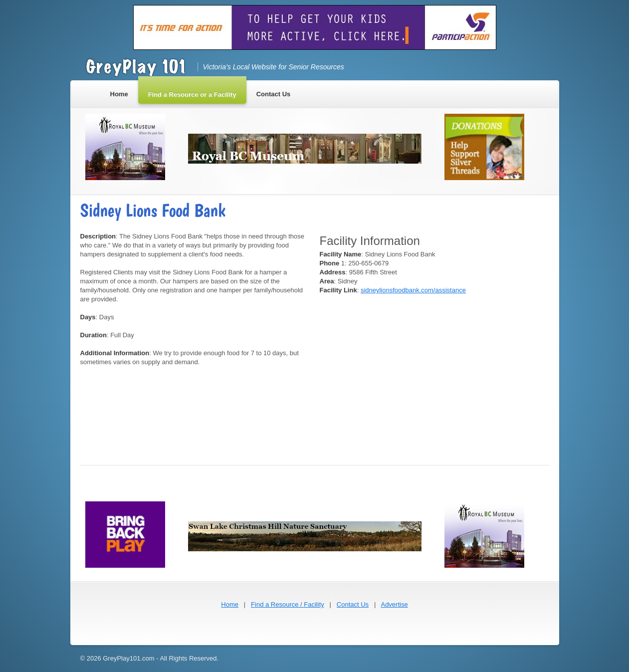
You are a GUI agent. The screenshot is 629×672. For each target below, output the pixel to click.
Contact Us (353, 604)
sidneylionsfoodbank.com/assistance (413, 290)
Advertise (394, 604)
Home (230, 604)
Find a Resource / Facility (288, 604)
